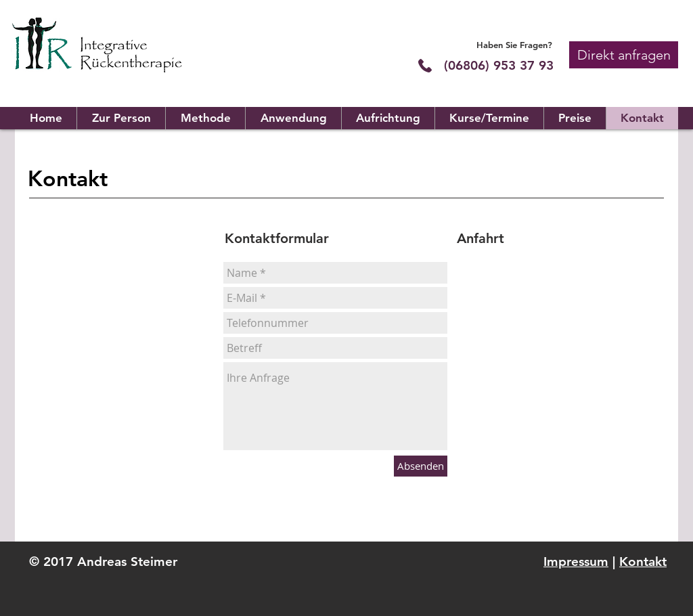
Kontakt (643, 562)
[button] (624, 55)
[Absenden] (421, 466)
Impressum (576, 562)
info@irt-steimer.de (131, 400)
